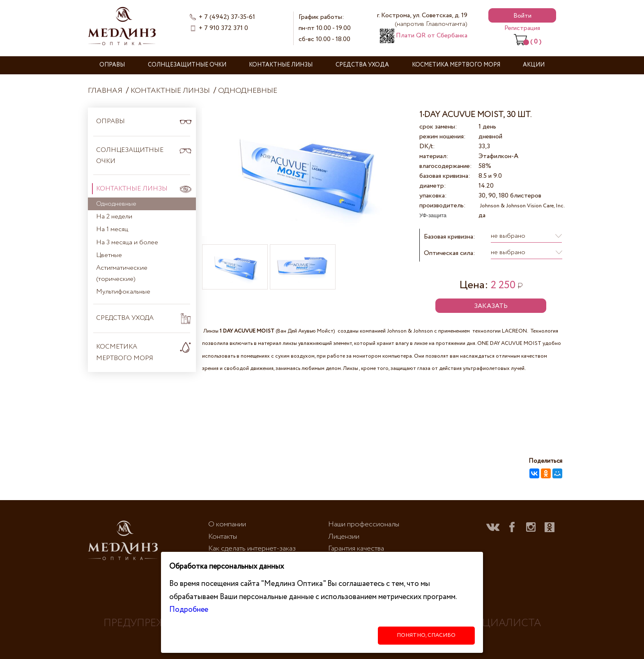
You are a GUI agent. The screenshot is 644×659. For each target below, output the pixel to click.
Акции (534, 65)
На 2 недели (114, 217)
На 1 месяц (112, 229)
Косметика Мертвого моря (456, 65)
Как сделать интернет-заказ (252, 549)
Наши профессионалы (364, 524)
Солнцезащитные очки (187, 65)
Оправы (112, 65)
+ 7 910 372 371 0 (223, 28)
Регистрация (522, 28)
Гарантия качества (356, 549)
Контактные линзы (281, 65)
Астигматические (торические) (122, 273)
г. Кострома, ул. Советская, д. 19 (422, 20)
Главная (105, 91)
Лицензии (344, 537)
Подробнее (189, 610)
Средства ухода (362, 65)
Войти (522, 16)
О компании (227, 524)
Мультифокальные (123, 292)
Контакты (223, 537)
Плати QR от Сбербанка (424, 36)
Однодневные (248, 91)
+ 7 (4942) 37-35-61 (227, 17)
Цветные (109, 255)
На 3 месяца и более (127, 242)
